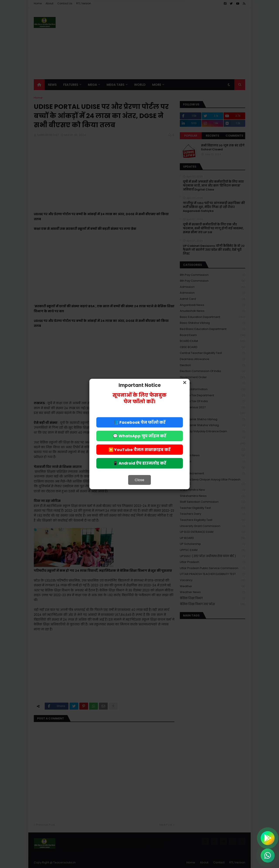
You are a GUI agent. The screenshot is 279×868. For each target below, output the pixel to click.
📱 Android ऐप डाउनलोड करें (139, 463)
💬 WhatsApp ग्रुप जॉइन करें (139, 436)
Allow (161, 22)
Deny (117, 22)
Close (139, 480)
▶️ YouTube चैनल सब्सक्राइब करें (139, 450)
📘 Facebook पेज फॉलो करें (140, 422)
